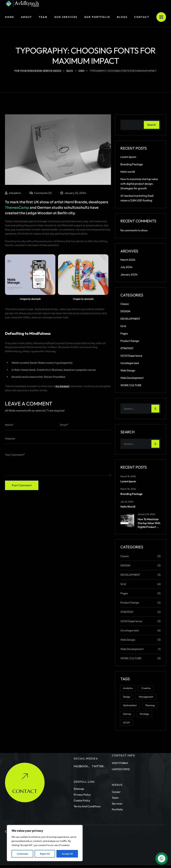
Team (115, 791)
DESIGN (125, 311)
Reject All (45, 854)
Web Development (132, 378)
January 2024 (129, 274)
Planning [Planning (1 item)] (150, 705)
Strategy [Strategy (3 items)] (144, 714)
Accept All (67, 854)
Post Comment (22, 485)
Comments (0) (41, 193)
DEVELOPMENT (130, 319)
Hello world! (128, 172)
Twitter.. (98, 760)
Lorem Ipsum (128, 157)
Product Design (130, 341)
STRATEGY (127, 348)
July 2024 (126, 267)
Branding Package (132, 164)
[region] (45, 843)
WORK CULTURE (131, 385)
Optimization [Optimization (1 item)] (130, 705)
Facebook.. (82, 760)
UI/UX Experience (131, 356)
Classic (125, 304)
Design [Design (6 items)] (127, 697)
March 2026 (128, 260)
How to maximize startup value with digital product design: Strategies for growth (139, 184)
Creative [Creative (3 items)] (146, 688)
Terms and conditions (87, 800)
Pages (124, 333)
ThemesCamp (17, 208)
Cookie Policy (82, 794)
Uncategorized (130, 363)
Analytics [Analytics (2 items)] (128, 688)
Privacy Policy (82, 788)
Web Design (128, 370)
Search (152, 125)
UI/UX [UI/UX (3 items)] (126, 723)
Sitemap (79, 783)
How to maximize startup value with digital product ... (149, 523)
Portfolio (117, 803)
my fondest (62, 386)
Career (116, 786)
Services (117, 797)
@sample (36, 299)
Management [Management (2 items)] (146, 697)
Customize (22, 854)
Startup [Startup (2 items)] (127, 714)
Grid (123, 326)
